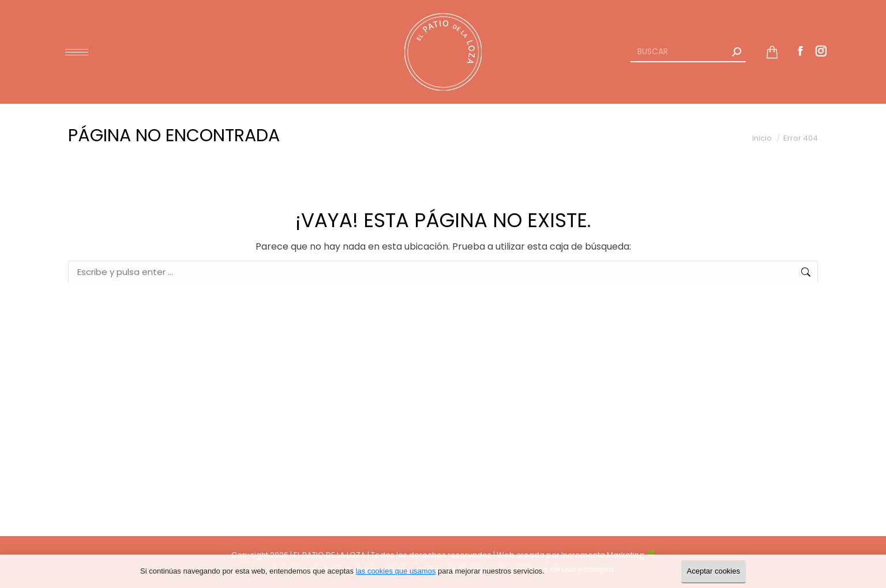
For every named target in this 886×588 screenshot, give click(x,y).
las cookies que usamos (396, 571)
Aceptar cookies (714, 571)
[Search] (688, 52)
